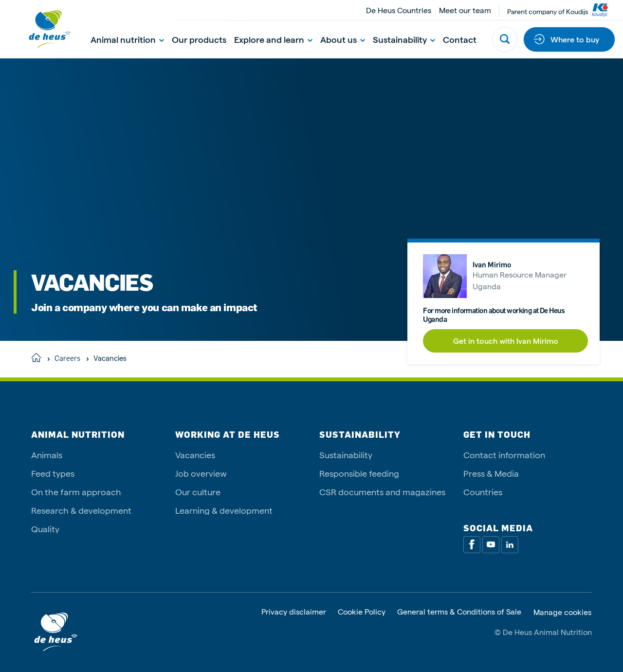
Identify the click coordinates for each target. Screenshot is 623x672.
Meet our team (465, 10)
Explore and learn (273, 39)
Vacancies (195, 455)
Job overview (201, 473)
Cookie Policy (362, 612)
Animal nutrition (127, 39)
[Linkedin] (510, 545)
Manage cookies (562, 612)
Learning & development (224, 510)
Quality (45, 529)
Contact (460, 39)
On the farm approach (76, 492)
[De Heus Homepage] (42, 29)
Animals (47, 455)
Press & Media (491, 473)
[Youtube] (491, 545)
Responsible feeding (359, 473)
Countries (483, 492)
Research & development (81, 510)
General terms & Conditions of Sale (459, 612)
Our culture (198, 492)
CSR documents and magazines (382, 492)
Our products (199, 39)
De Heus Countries (399, 10)
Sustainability (404, 39)
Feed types (53, 473)
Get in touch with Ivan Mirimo (506, 341)
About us (343, 39)
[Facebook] (472, 545)
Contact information (504, 455)
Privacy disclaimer (294, 612)
